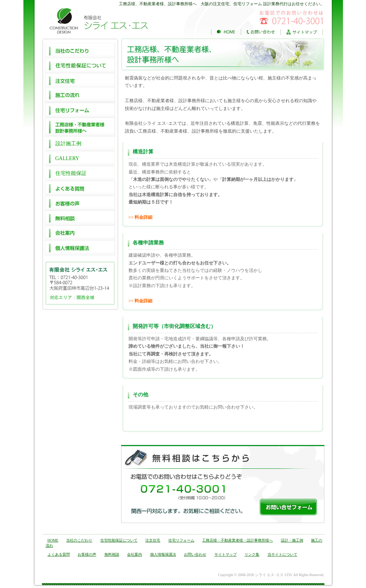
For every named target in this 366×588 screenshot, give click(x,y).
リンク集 (252, 554)
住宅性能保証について (80, 65)
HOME (53, 540)
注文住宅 (80, 80)
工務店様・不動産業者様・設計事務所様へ (237, 540)
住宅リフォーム (80, 110)
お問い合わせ (195, 554)
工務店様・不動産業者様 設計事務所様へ (80, 127)
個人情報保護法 (80, 248)
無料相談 (80, 218)
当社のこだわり (80, 51)
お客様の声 (80, 204)
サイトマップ (226, 554)
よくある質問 (80, 189)
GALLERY (67, 158)
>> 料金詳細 (141, 217)
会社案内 (80, 233)
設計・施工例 (292, 540)
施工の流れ (80, 95)
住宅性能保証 (71, 173)
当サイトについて (282, 554)
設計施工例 (68, 144)
